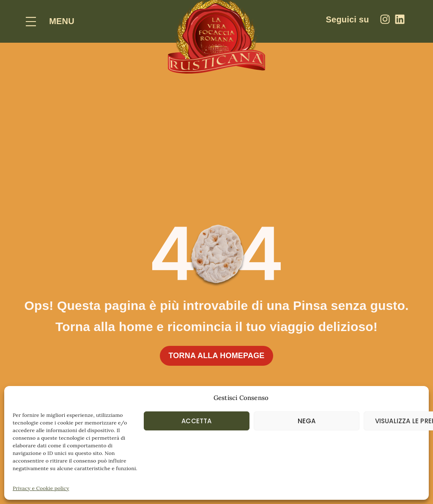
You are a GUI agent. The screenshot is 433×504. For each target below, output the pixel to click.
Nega (307, 421)
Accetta (196, 421)
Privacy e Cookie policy (41, 488)
